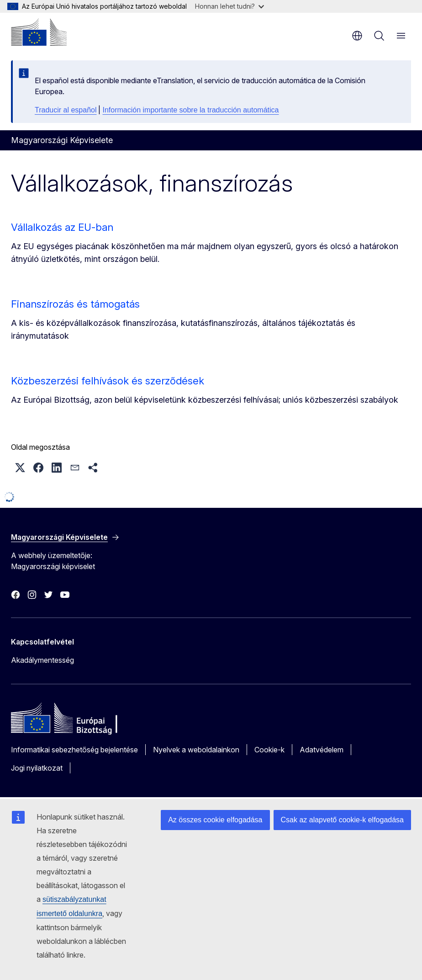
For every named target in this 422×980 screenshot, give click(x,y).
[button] (20, 468)
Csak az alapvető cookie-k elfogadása (343, 820)
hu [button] (357, 36)
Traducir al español (66, 110)
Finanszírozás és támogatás (75, 304)
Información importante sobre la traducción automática (190, 110)
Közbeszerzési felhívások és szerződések (108, 381)
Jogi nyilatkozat (37, 768)
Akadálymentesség (42, 660)
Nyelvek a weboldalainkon (196, 750)
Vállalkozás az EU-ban (62, 227)
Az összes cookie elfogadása (215, 820)
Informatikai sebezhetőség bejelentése (74, 750)
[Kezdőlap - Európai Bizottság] (39, 32)
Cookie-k (269, 750)
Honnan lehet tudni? (229, 6)
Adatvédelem (322, 750)
